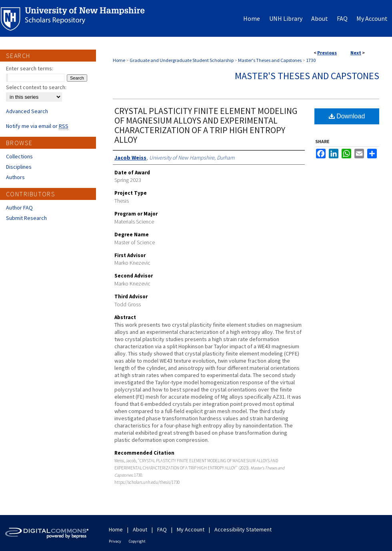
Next (356, 53)
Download (347, 116)
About (140, 529)
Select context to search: (36, 87)
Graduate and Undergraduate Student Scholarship (182, 60)
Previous (327, 53)
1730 (311, 60)
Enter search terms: (30, 68)
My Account (191, 529)
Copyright (137, 541)
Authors (15, 177)
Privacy (115, 541)
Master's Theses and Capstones (270, 60)
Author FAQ (19, 208)
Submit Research (26, 218)
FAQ (162, 529)
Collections (19, 156)
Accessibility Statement (243, 529)
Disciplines (19, 167)
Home (119, 60)
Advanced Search (27, 111)
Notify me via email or (37, 126)
